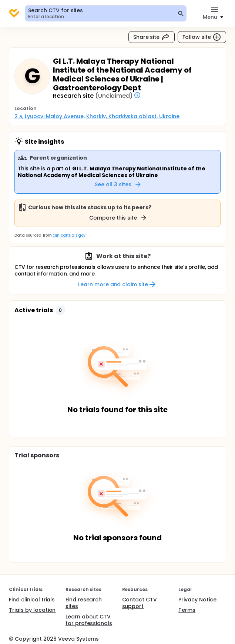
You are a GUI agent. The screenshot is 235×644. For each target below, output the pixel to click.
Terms (187, 610)
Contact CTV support (140, 603)
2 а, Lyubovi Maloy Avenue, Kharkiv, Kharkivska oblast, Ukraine (97, 116)
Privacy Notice (197, 600)
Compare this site (118, 218)
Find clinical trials (32, 600)
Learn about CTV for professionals (89, 620)
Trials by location (32, 610)
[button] (60, 310)
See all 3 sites (118, 184)
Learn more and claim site (117, 284)
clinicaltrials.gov (69, 235)
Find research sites (84, 603)
